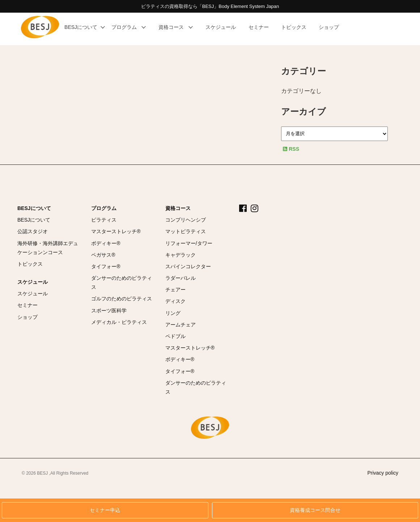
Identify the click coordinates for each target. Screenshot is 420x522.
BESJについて (34, 208)
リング (173, 313)
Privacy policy (383, 473)
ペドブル (175, 336)
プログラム (104, 208)
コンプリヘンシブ (186, 220)
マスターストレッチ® (116, 231)
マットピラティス (186, 231)
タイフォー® (106, 266)
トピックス (30, 264)
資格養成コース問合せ (315, 510)
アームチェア (181, 325)
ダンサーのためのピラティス (122, 283)
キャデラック (181, 255)
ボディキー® (106, 243)
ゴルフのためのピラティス (122, 299)
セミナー (27, 305)
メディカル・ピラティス (119, 322)
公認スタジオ (33, 231)
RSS (291, 149)
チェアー (175, 290)
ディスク (175, 301)
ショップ (27, 317)
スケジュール (33, 282)
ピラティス (104, 220)
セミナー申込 (105, 510)
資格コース (178, 208)
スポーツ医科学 (109, 311)
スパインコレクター (188, 266)
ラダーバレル (181, 278)
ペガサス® (103, 255)
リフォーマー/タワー (189, 243)
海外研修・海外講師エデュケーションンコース (48, 248)
